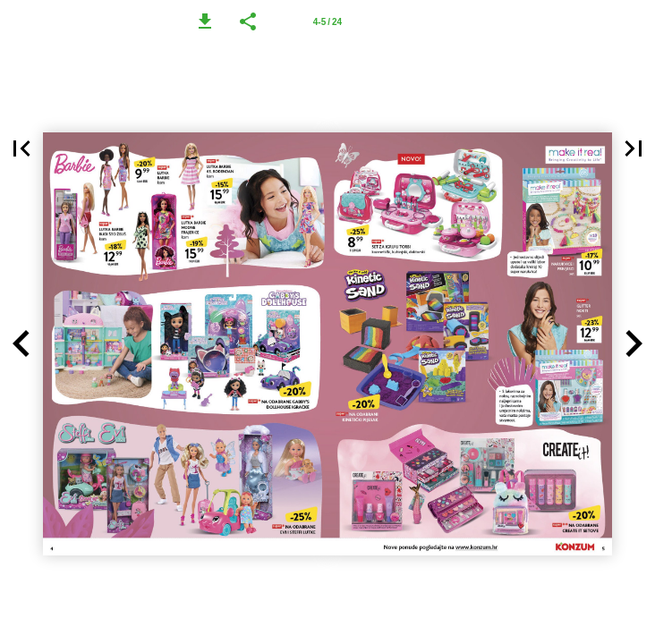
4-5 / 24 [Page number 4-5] (327, 22)
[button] (205, 21)
